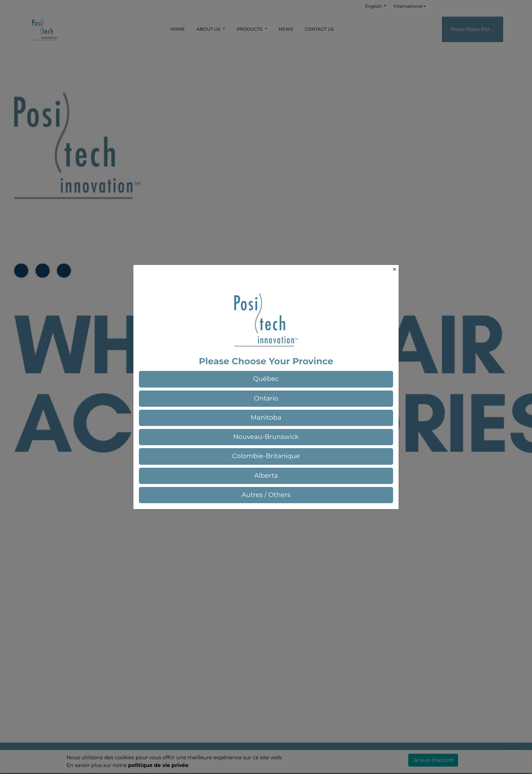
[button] (266, 379)
